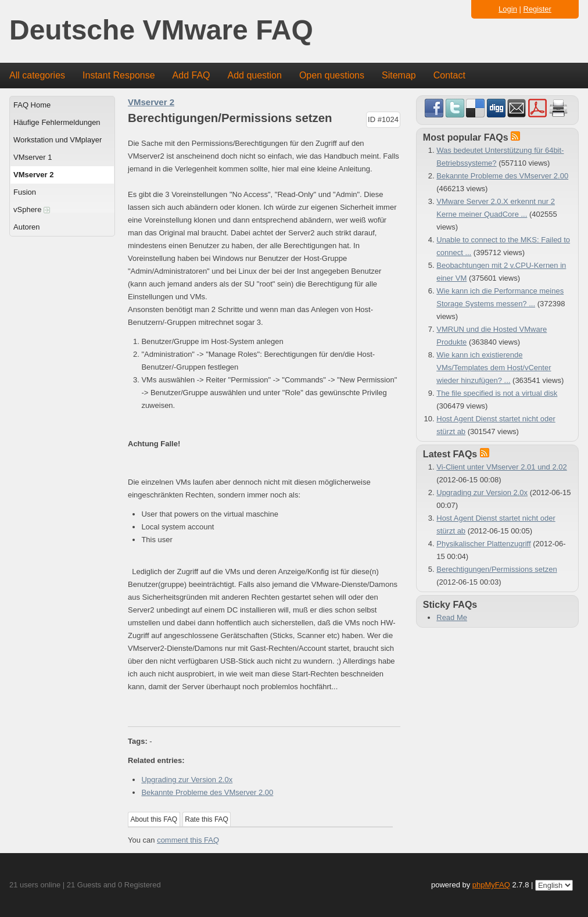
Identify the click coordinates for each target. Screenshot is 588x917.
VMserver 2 (33, 175)
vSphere (32, 209)
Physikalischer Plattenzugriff (483, 544)
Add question (255, 75)
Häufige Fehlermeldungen (57, 122)
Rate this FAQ (207, 819)
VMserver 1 (33, 157)
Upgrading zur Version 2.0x (187, 780)
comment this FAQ (188, 840)
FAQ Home (32, 105)
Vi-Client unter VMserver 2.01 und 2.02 (502, 467)
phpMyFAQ (491, 885)
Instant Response (119, 75)
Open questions (332, 75)
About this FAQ (154, 819)
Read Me (452, 617)
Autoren (27, 227)
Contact (449, 75)
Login (508, 9)
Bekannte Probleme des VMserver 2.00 (207, 792)
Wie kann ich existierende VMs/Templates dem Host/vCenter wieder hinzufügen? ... (494, 368)
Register (537, 9)
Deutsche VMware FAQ (161, 31)
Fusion (25, 192)
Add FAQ (191, 75)
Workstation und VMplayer (58, 140)
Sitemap (399, 75)
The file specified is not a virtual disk (497, 393)
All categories (37, 75)
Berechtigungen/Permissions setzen (496, 569)
